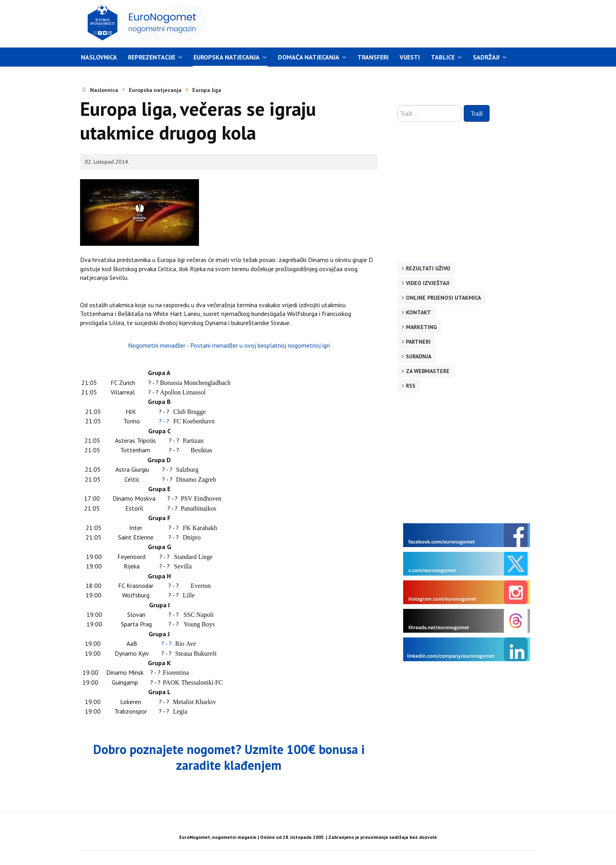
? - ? (164, 421)
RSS (411, 386)
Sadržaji (486, 57)
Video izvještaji (428, 283)
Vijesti (410, 57)
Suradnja (419, 356)
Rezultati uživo (428, 268)
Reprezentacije (152, 57)
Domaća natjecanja (309, 57)
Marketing (421, 327)
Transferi (373, 57)
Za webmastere (428, 371)
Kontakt (418, 312)
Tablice (443, 57)
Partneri (418, 342)
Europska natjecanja (227, 57)
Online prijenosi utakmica (443, 298)
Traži (477, 113)
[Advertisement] (383, 23)
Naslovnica (99, 57)
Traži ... (397, 105)
